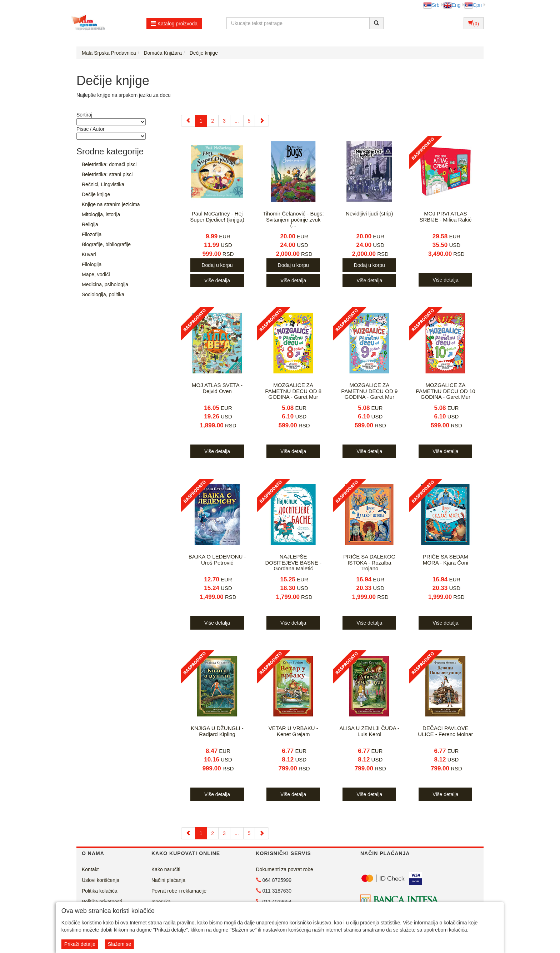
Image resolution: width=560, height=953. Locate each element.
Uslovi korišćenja (101, 880)
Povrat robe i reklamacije (179, 891)
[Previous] (188, 121)
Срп (473, 5)
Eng (452, 5)
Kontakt (90, 869)
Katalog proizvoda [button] (174, 24)
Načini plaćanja (168, 880)
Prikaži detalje (80, 944)
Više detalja (217, 281)
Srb (431, 5)
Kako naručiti (166, 869)
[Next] (262, 121)
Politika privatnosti (102, 902)
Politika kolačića (100, 891)
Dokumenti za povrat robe (285, 869)
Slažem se (119, 944)
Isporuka (161, 902)
